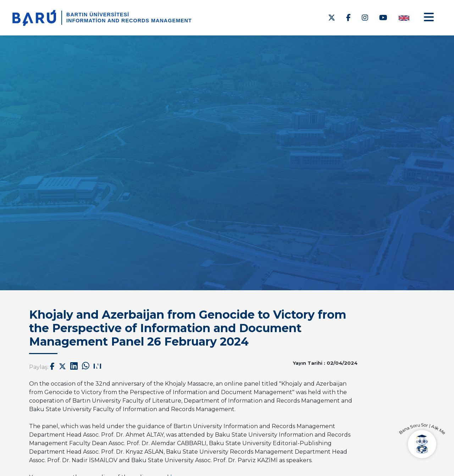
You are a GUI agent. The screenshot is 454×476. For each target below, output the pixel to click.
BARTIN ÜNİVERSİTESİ (98, 15)
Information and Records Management (129, 21)
